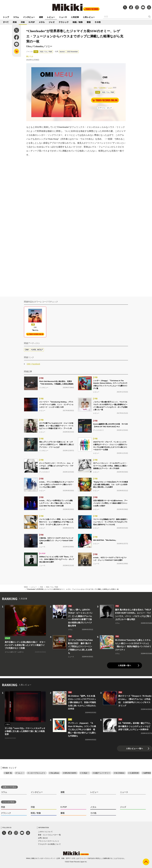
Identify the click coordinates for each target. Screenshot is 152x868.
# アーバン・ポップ (105, 108)
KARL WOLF (37, 350)
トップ (6, 17)
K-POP (32, 22)
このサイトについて (45, 832)
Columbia (102, 88)
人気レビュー (89, 17)
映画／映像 (78, 22)
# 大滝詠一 (85, 773)
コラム (16, 17)
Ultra (95, 88)
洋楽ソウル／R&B (46, 52)
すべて (6, 22)
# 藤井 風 (8, 773)
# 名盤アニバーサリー (101, 773)
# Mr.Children (119, 773)
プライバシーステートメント (49, 841)
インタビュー (29, 17)
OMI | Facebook (33, 364)
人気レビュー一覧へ (135, 748)
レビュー (51, 17)
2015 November (72, 52)
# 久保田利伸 (134, 773)
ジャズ (52, 22)
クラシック (64, 22)
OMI (27, 350)
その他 (98, 22)
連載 (41, 17)
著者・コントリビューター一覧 (49, 835)
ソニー (110, 88)
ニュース (63, 17)
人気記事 (75, 17)
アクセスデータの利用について (49, 844)
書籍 (89, 22)
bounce (62, 52)
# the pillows (54, 773)
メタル (42, 22)
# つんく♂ (20, 773)
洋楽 (23, 22)
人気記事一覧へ (125, 665)
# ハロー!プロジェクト (37, 773)
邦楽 (15, 22)
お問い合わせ (43, 838)
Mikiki (26, 587)
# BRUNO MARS (70, 773)
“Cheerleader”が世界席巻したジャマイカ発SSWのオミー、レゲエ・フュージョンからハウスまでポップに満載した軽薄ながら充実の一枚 (73, 589)
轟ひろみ (30, 56)
